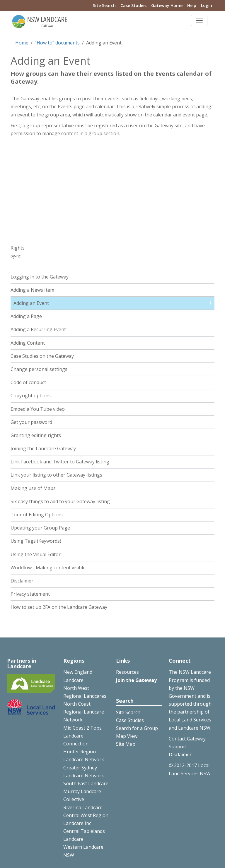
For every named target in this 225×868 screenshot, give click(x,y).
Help (192, 5)
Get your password (31, 422)
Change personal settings (39, 369)
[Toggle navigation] (199, 20)
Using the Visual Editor (36, 554)
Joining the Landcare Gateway (43, 448)
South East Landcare (86, 783)
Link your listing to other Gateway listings (56, 475)
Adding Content (28, 343)
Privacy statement (30, 594)
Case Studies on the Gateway (42, 356)
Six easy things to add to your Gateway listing (60, 501)
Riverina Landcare (83, 807)
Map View (127, 736)
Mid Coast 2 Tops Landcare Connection (82, 736)
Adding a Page (26, 316)
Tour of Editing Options (37, 515)
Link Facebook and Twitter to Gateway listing (60, 462)
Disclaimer (22, 581)
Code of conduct (28, 382)
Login (207, 5)
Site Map (126, 744)
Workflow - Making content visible (48, 568)
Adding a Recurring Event (38, 329)
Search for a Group (137, 728)
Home (22, 43)
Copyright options (31, 396)
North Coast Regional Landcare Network (84, 712)
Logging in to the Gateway (40, 277)
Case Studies (133, 5)
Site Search (104, 5)
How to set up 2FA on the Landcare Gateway (59, 607)
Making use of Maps (33, 488)
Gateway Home (167, 5)
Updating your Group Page (40, 528)
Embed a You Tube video (38, 409)
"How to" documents (57, 43)
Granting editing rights (36, 435)
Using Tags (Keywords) (36, 541)
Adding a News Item (32, 290)
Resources (127, 672)
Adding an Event (31, 303)
